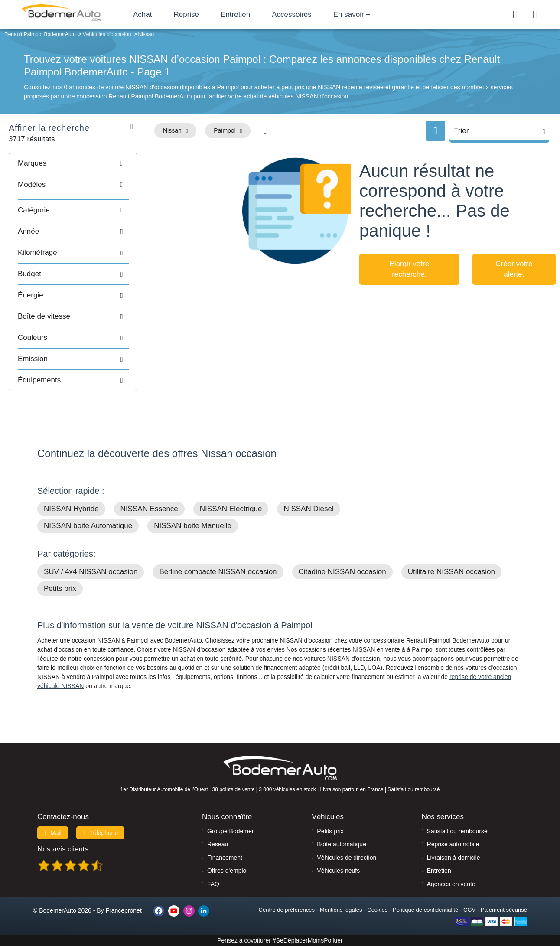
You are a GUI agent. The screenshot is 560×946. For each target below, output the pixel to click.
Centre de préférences (287, 910)
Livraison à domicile (454, 858)
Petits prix (60, 589)
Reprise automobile (453, 844)
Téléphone (101, 833)
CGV (469, 910)
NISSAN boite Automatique (88, 526)
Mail (53, 833)
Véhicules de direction (347, 858)
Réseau (218, 844)
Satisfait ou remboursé (457, 831)
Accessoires (292, 15)
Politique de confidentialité (425, 910)
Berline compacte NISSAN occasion (218, 572)
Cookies (377, 910)
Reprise (186, 15)
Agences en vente (451, 884)
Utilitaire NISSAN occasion (451, 572)
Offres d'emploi (227, 871)
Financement (225, 858)
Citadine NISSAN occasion (342, 572)
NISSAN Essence (149, 509)
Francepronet (124, 910)
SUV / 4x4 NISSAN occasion (91, 572)
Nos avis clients (63, 849)
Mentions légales (341, 910)
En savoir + (352, 15)
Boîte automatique (342, 844)
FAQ (213, 884)
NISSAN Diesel (308, 509)
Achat (142, 15)
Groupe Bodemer (230, 831)
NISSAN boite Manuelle (193, 526)
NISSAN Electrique (231, 509)
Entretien (235, 15)
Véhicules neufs (338, 871)
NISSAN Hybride (71, 509)
